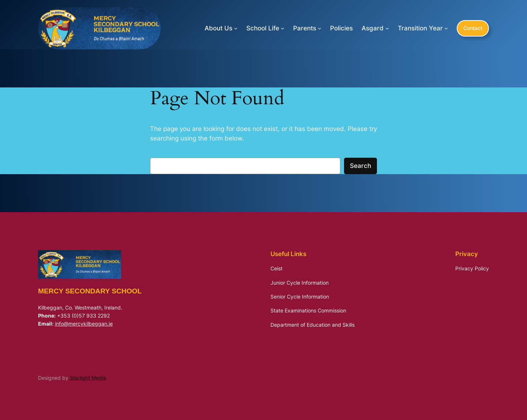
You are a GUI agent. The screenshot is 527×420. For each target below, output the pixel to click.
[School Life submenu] (283, 28)
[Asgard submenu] (387, 28)
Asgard (373, 28)
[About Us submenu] (236, 28)
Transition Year (420, 28)
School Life (263, 28)
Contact (473, 28)
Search (360, 166)
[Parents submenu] (319, 28)
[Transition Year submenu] (446, 28)
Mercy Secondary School (90, 291)
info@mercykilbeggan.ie (84, 324)
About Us (218, 28)
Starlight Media (88, 378)
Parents (305, 28)
